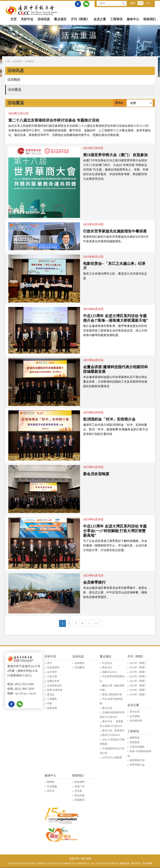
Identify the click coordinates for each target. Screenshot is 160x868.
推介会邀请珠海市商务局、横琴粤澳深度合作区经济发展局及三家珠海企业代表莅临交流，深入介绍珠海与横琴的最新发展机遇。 (115, 331)
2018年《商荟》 (138, 695)
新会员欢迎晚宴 (96, 474)
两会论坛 (107, 667)
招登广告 (80, 786)
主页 (14, 19)
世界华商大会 (137, 765)
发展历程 (52, 708)
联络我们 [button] (150, 19)
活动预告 (14, 80)
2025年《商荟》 (138, 663)
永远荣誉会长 (54, 686)
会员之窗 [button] (100, 19)
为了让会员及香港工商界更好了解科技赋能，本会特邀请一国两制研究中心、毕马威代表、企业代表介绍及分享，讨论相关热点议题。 (115, 546)
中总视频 (52, 786)
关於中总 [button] (27, 19)
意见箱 (78, 791)
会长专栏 (52, 672)
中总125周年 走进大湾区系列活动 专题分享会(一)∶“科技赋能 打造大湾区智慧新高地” (115, 531)
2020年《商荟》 (138, 686)
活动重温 (30, 61)
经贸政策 (135, 742)
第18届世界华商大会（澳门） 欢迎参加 (115, 155)
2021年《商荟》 (138, 681)
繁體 (133, 3)
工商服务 (52, 699)
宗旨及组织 (53, 667)
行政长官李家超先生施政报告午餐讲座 (115, 231)
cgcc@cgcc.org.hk (25, 693)
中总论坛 (107, 663)
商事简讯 (135, 738)
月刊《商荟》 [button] (80, 19)
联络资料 (80, 782)
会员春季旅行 (94, 582)
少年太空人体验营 (112, 757)
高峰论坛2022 (110, 672)
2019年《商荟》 (138, 690)
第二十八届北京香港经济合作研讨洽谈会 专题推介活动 (54, 120)
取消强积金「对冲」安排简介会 (109, 419)
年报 (49, 703)
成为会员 (135, 712)
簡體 (140, 3)
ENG (148, 3)
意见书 (51, 791)
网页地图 (86, 859)
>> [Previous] (97, 623)
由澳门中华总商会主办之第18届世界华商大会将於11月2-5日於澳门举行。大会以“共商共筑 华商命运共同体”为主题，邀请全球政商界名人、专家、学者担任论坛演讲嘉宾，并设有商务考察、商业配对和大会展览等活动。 (116, 170)
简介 (49, 663)
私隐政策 (80, 800)
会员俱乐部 (136, 721)
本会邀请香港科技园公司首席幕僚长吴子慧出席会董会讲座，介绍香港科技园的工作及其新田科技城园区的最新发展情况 (115, 382)
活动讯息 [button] (44, 19)
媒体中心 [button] (133, 19)
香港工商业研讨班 (112, 695)
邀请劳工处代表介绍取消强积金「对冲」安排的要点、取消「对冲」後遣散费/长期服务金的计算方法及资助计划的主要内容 (116, 429)
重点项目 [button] (60, 19)
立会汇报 (52, 676)
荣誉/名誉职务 (55, 690)
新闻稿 (51, 782)
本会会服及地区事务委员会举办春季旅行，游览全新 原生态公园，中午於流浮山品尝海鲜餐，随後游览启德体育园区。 (115, 592)
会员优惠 (135, 716)
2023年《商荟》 (138, 672)
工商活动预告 (137, 747)
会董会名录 (53, 681)
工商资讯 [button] (116, 19)
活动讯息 (17, 61)
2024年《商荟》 (138, 667)
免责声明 (74, 859)
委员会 (51, 695)
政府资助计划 (137, 760)
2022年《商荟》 (138, 676)
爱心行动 (107, 708)
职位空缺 (80, 795)
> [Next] (89, 623)
